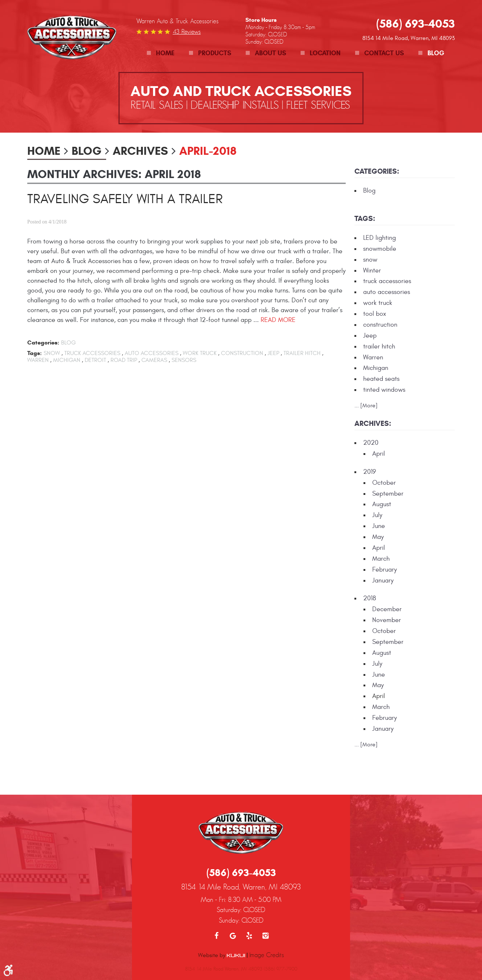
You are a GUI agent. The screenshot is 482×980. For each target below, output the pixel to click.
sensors (184, 360)
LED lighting (379, 238)
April (379, 454)
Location (325, 53)
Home (165, 53)
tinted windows (384, 390)
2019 (369, 472)
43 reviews (187, 32)
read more (278, 320)
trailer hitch (302, 353)
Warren (38, 360)
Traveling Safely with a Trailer (125, 199)
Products (215, 53)
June (379, 526)
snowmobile (380, 249)
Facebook (216, 899)
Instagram (266, 899)
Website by (222, 919)
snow (52, 353)
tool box (375, 314)
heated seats (381, 379)
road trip (124, 360)
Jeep (273, 353)
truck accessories (92, 353)
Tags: (365, 219)
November (387, 620)
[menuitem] (161, 53)
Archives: (373, 424)
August (382, 504)
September (388, 494)
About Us (270, 53)
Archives (140, 151)
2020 (371, 443)
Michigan (67, 360)
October (384, 483)
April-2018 (208, 151)
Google (233, 899)
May (378, 537)
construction (242, 353)
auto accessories (152, 353)
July (377, 515)
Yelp (249, 899)
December (387, 609)
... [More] (366, 406)
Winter (372, 271)
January (383, 580)
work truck (200, 353)
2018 (369, 598)
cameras (154, 360)
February (385, 570)
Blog (436, 53)
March (381, 559)
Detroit (95, 360)
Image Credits (267, 919)
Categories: (377, 171)
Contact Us (384, 53)
